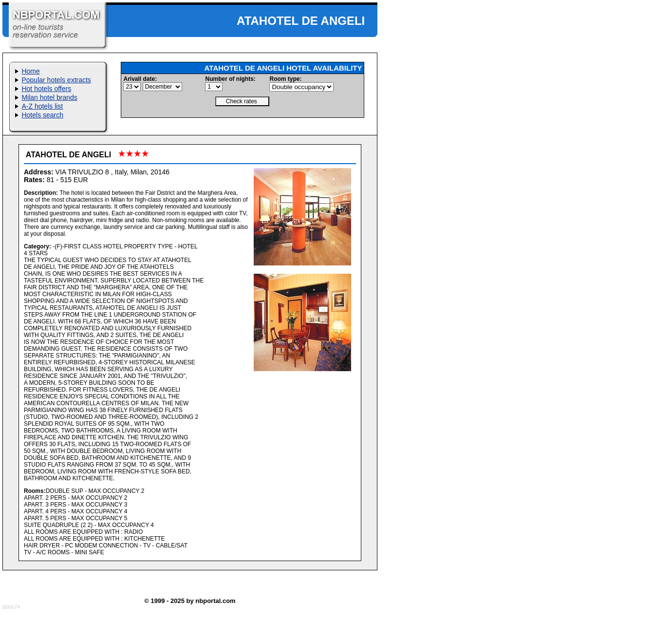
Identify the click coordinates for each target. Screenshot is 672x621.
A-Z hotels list (42, 106)
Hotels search (42, 115)
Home (30, 71)
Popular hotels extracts (56, 80)
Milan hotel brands (49, 97)
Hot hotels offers (46, 89)
